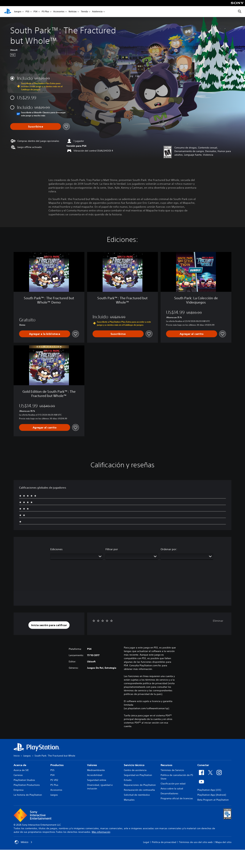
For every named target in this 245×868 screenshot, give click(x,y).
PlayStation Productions (27, 785)
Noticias (73, 12)
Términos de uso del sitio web (196, 842)
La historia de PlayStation (28, 795)
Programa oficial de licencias (177, 798)
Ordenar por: (169, 549)
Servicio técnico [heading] (134, 765)
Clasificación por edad (173, 784)
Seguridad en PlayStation (138, 775)
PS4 (35, 12)
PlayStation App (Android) (212, 795)
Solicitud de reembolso (137, 795)
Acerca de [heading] (20, 765)
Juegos (18, 12)
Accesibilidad (95, 775)
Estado (128, 780)
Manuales (129, 800)
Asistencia (97, 12)
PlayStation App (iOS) (209, 790)
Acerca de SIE (21, 770)
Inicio (17, 756)
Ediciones (56, 549)
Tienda (84, 12)
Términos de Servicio (172, 770)
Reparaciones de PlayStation (140, 785)
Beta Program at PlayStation (213, 800)
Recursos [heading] (166, 765)
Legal (146, 842)
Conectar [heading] (203, 765)
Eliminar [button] (218, 621)
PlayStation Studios (24, 780)
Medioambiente (96, 770)
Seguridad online (97, 780)
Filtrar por (112, 549)
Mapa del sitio (223, 842)
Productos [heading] (57, 765)
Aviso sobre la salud (172, 789)
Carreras (18, 775)
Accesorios (59, 12)
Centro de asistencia (135, 770)
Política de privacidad (164, 842)
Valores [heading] (92, 765)
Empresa (19, 790)
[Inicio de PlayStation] (8, 12)
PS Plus (45, 12)
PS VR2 (54, 780)
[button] (49, 625)
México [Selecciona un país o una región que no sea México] (23, 842)
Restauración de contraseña (139, 790)
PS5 (27, 12)
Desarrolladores (169, 793)
